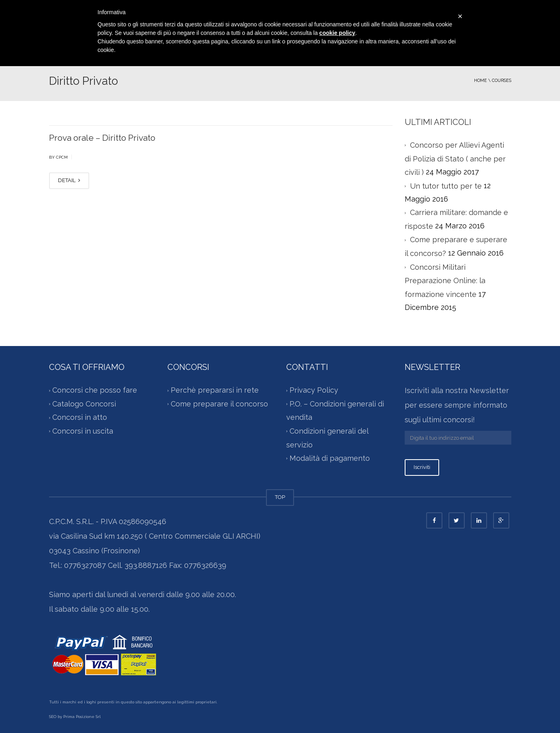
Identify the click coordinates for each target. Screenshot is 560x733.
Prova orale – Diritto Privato (102, 138)
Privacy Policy (314, 390)
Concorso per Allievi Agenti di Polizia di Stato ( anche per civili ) (455, 159)
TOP (280, 497)
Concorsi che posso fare (95, 390)
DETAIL (69, 180)
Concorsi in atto (80, 418)
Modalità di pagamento (330, 458)
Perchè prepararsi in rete (215, 390)
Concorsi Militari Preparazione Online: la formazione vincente (445, 281)
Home (481, 80)
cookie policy (337, 33)
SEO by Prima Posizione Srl (75, 717)
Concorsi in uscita (83, 431)
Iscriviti (422, 467)
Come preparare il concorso (219, 404)
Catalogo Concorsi (84, 404)
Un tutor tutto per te (446, 186)
